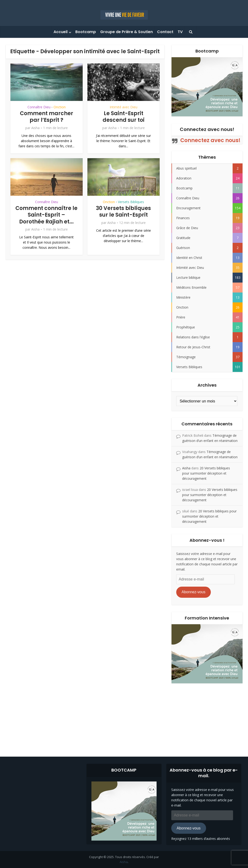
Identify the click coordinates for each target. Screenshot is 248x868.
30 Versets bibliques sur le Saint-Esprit (123, 212)
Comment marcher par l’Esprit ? (47, 117)
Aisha (35, 128)
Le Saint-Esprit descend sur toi (124, 117)
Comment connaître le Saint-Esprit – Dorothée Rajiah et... (46, 215)
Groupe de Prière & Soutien (126, 32)
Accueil (61, 32)
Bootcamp (86, 32)
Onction (60, 107)
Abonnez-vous (193, 592)
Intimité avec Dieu (124, 107)
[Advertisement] (124, 716)
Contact (165, 32)
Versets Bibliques (131, 202)
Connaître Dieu (39, 107)
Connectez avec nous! (207, 129)
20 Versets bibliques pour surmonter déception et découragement (206, 473)
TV (180, 32)
